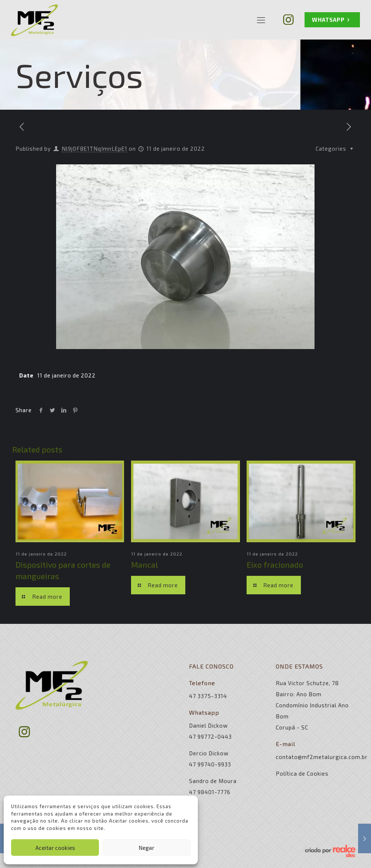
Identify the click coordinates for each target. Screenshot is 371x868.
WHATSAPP (332, 20)
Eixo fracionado (275, 565)
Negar (147, 848)
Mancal (145, 565)
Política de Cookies (302, 773)
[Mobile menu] (261, 20)
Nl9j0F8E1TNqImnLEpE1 (95, 148)
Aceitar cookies (55, 848)
